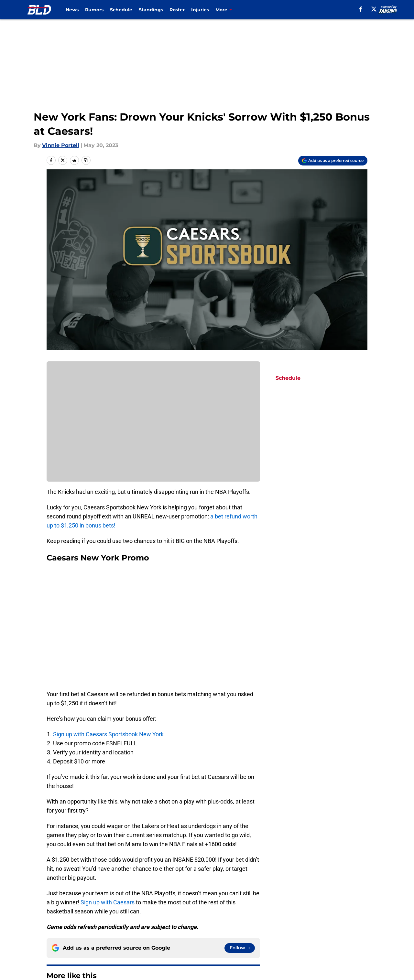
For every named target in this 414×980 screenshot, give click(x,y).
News (72, 10)
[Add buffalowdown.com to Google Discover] (333, 161)
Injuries (200, 10)
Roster (177, 10)
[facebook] (361, 9)
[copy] (86, 160)
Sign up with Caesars (108, 902)
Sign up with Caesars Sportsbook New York (108, 734)
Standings (151, 10)
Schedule (121, 10)
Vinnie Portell (61, 145)
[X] (374, 9)
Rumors (94, 10)
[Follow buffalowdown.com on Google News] (240, 948)
